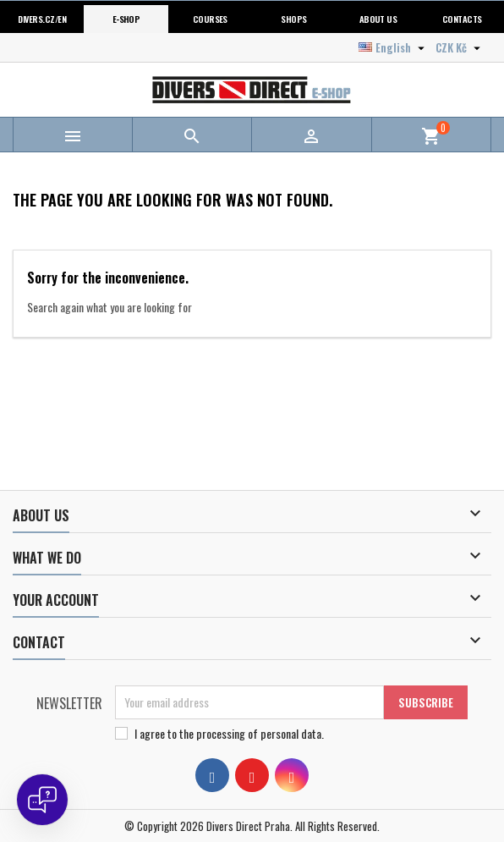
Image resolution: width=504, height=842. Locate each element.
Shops (293, 19)
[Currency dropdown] (460, 47)
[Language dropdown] (394, 47)
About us (378, 19)
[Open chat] (42, 800)
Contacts (462, 19)
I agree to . (229, 734)
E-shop (126, 19)
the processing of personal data (250, 733)
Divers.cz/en (42, 19)
